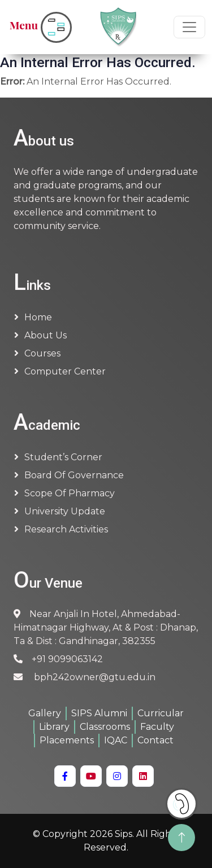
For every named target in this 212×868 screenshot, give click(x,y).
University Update (65, 511)
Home (38, 317)
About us (46, 335)
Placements (67, 740)
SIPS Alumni (99, 713)
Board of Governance (74, 475)
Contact (155, 740)
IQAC (116, 740)
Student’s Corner (63, 457)
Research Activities (66, 529)
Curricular (161, 713)
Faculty (157, 727)
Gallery (45, 713)
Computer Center (65, 371)
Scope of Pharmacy (70, 493)
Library (54, 727)
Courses (42, 353)
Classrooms (105, 727)
